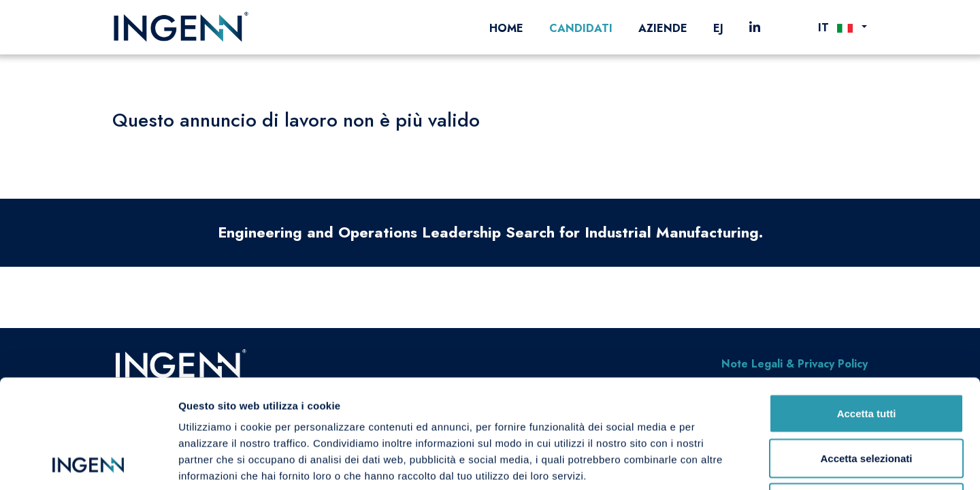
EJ (718, 28)
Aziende (663, 28)
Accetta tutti (867, 311)
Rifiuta (867, 401)
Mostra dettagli (716, 463)
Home (506, 28)
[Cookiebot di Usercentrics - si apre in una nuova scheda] (88, 463)
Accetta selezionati (866, 356)
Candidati (581, 28)
